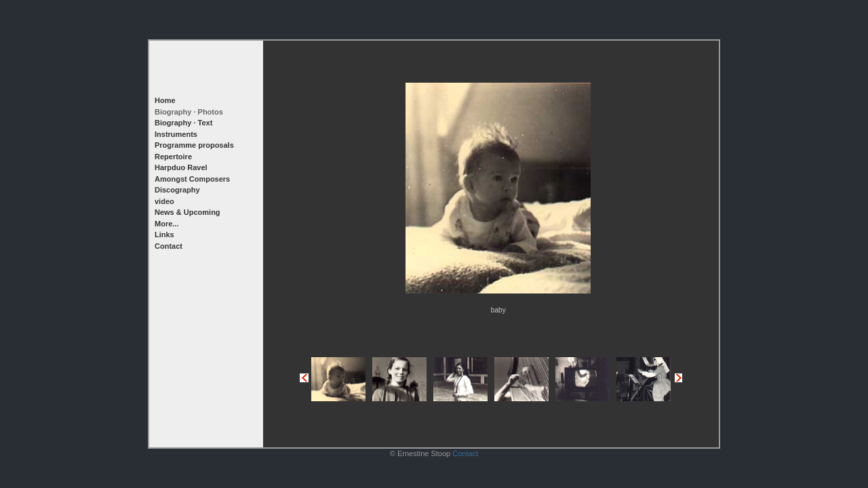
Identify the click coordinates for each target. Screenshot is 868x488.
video (164, 201)
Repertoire (173, 157)
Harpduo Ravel (181, 167)
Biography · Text (183, 123)
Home (165, 100)
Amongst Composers (192, 179)
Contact (169, 246)
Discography (177, 190)
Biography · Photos (189, 112)
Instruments (176, 134)
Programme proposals (194, 145)
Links (164, 235)
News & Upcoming (188, 212)
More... (166, 224)
